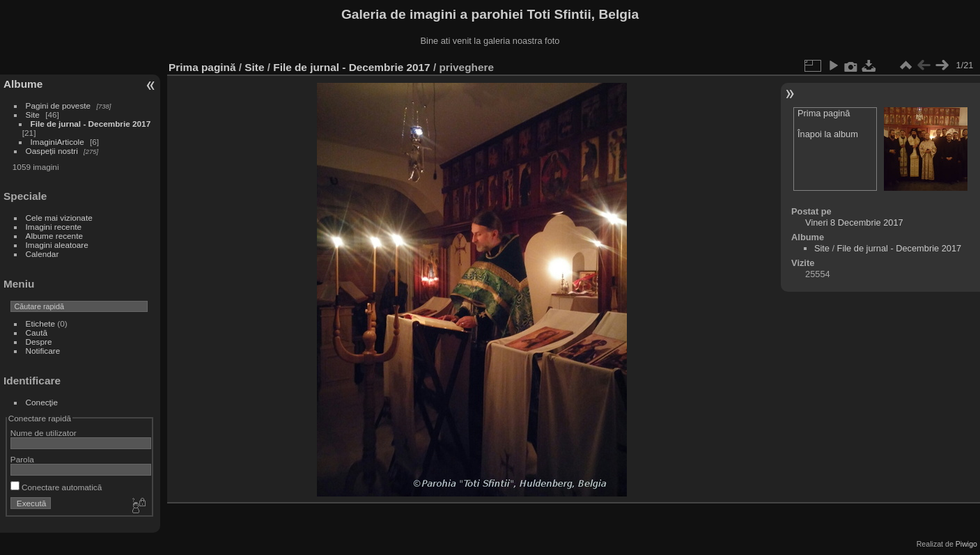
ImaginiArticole (57, 142)
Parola (22, 459)
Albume (23, 84)
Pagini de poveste (59, 105)
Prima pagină (202, 67)
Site (33, 115)
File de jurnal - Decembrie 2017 (91, 124)
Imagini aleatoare (57, 245)
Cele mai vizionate (59, 218)
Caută (37, 333)
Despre (39, 342)
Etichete (41, 323)
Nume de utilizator (44, 433)
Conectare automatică (56, 487)
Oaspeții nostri (52, 151)
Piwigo (966, 544)
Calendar (42, 254)
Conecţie (42, 402)
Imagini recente (54, 227)
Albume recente (54, 236)
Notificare (43, 351)
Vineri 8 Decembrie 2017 (854, 222)
